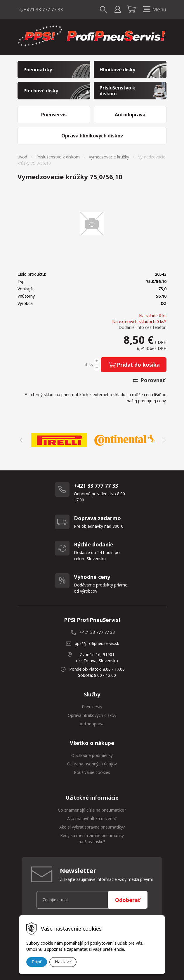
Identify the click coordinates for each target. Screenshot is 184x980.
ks (91, 364)
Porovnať (149, 380)
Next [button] (164, 440)
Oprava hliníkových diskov (92, 715)
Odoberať (128, 900)
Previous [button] (20, 440)
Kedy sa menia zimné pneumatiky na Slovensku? (92, 838)
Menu (154, 10)
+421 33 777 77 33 (43, 10)
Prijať (37, 962)
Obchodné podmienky (92, 755)
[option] (59, 440)
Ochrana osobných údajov (92, 764)
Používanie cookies (92, 772)
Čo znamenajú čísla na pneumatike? (92, 810)
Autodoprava (92, 724)
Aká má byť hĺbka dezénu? (92, 818)
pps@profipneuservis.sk (97, 643)
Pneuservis (92, 707)
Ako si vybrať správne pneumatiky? (92, 827)
